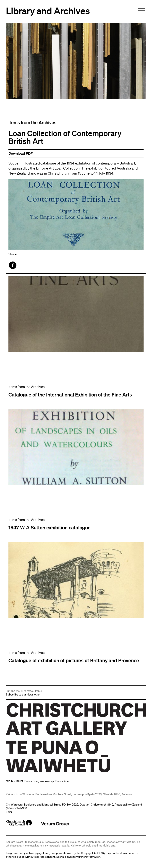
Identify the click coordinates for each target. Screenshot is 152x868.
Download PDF (21, 153)
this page (67, 857)
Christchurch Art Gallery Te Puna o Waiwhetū (33, 772)
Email (9, 812)
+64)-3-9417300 (17, 808)
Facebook (13, 265)
